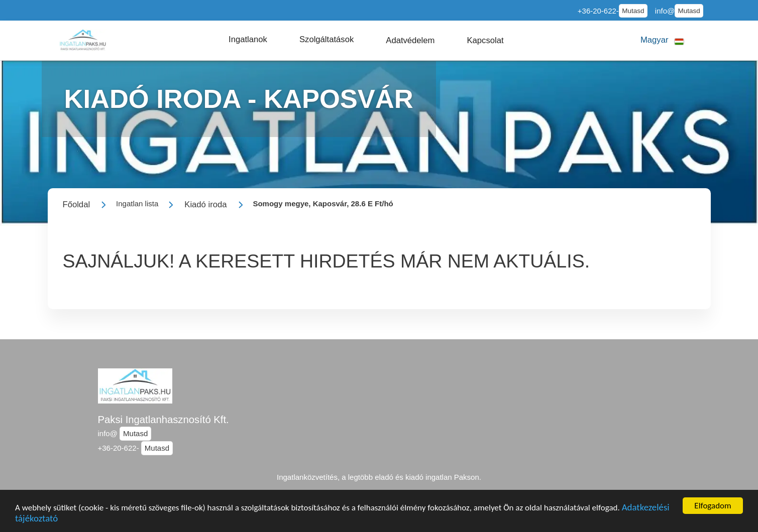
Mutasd (633, 11)
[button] (248, 40)
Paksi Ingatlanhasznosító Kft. (164, 420)
